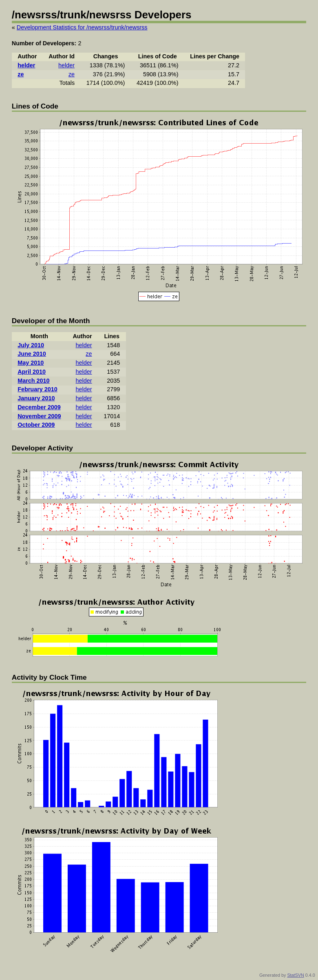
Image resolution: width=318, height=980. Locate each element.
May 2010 (31, 363)
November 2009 (39, 416)
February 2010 (38, 389)
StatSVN (295, 975)
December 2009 (39, 407)
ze (21, 74)
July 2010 (31, 345)
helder (26, 65)
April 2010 (32, 372)
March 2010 (33, 381)
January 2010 (36, 398)
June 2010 (32, 354)
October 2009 (36, 425)
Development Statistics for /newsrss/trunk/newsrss (82, 27)
